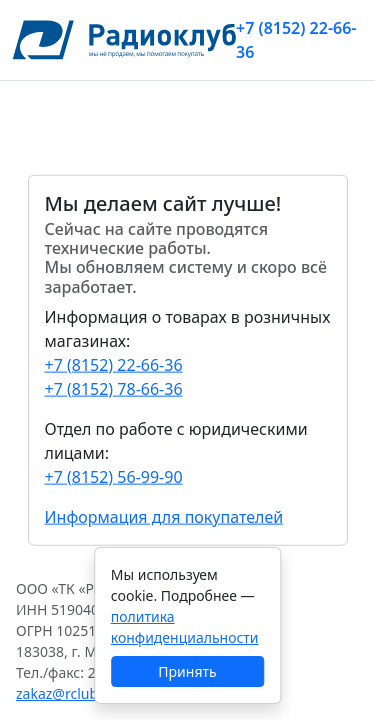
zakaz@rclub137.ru (78, 693)
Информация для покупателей (164, 516)
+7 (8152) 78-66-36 (114, 388)
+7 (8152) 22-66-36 (296, 40)
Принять (187, 671)
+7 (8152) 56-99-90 (114, 476)
